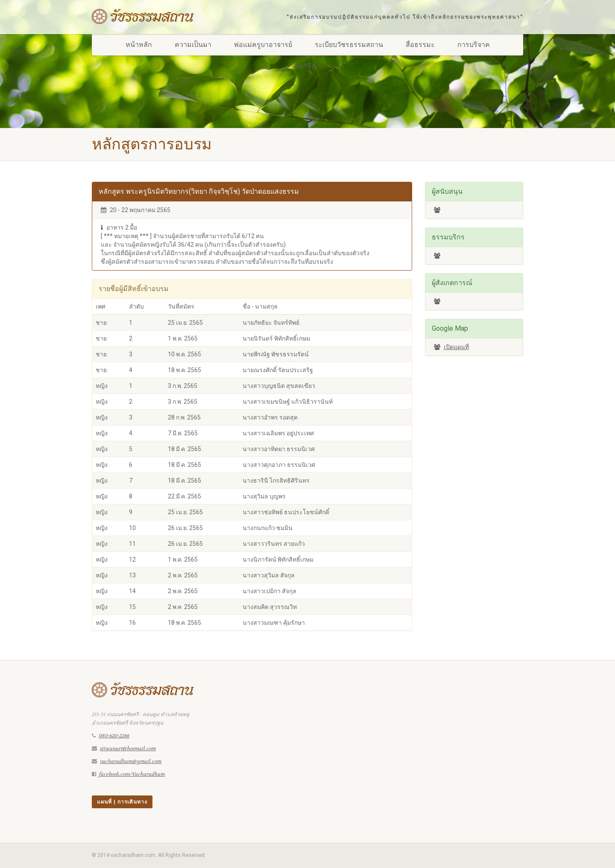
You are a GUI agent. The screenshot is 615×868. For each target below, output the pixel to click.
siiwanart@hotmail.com (128, 749)
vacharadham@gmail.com (131, 761)
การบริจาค (474, 45)
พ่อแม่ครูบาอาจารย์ (263, 45)
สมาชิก (308, 66)
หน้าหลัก (139, 45)
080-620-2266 (114, 736)
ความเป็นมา (193, 45)
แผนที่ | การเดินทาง (122, 802)
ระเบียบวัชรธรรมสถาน (349, 45)
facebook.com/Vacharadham (132, 774)
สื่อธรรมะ (420, 45)
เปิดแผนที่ (456, 347)
